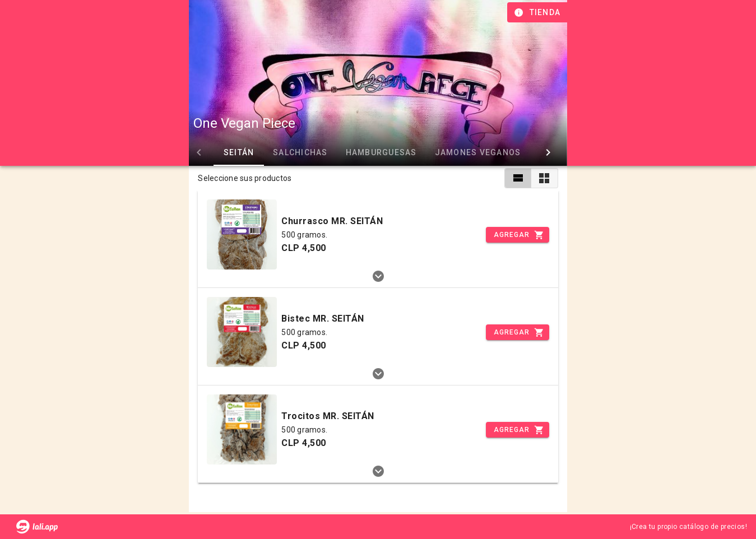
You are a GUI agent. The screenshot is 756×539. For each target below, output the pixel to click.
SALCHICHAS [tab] (300, 152)
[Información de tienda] (538, 12)
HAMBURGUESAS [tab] (381, 152)
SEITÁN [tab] (239, 152)
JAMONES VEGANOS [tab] (478, 152)
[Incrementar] (517, 235)
